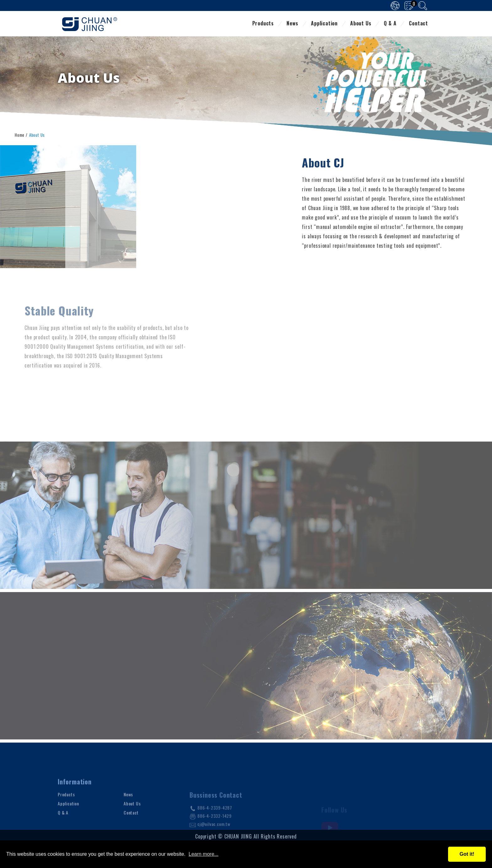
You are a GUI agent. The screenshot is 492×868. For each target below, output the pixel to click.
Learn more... (203, 854)
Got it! (467, 854)
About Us (361, 24)
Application (324, 24)
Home (20, 134)
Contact (418, 24)
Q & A (390, 24)
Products (263, 24)
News (292, 24)
